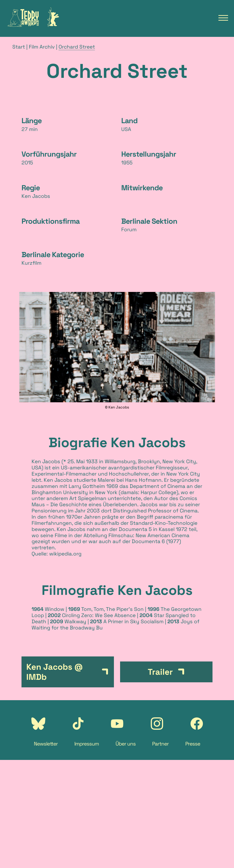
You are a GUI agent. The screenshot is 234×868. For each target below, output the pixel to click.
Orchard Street (77, 47)
